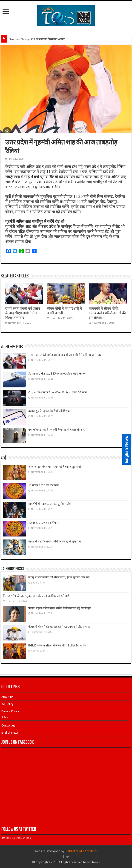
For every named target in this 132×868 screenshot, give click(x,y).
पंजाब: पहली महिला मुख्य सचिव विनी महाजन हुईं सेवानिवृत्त (60, 608)
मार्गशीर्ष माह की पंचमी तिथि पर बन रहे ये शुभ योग (55, 541)
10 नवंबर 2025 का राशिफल (43, 523)
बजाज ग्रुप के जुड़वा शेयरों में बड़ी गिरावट (49, 411)
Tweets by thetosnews (16, 838)
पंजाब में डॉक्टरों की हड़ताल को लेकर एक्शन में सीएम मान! (59, 627)
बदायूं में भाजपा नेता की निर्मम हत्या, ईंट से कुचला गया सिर (59, 577)
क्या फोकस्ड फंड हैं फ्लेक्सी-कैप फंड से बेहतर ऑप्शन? (57, 430)
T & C (5, 717)
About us (7, 697)
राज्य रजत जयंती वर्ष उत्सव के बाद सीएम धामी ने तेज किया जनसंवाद (23, 313)
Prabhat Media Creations (81, 851)
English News (10, 733)
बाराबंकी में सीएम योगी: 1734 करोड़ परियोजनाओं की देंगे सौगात (107, 313)
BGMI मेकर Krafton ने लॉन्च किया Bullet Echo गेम (57, 645)
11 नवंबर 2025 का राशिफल (43, 485)
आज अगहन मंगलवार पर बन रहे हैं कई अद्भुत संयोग (55, 467)
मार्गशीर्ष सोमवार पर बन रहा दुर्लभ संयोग (49, 504)
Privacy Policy (10, 711)
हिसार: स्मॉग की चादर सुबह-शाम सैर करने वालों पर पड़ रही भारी (36, 596)
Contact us (8, 725)
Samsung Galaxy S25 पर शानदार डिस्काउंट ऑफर (37, 39)
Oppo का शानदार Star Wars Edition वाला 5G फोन (57, 392)
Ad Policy (7, 704)
